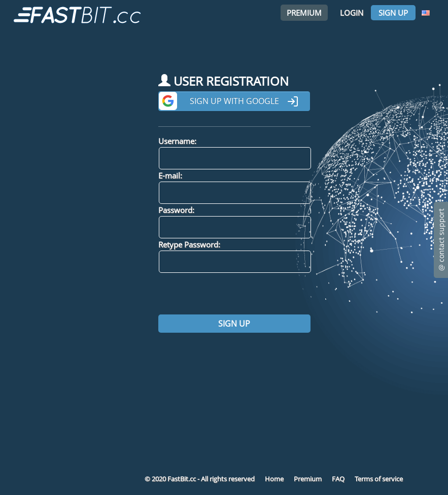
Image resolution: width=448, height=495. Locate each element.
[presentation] (235, 294)
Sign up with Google (244, 101)
